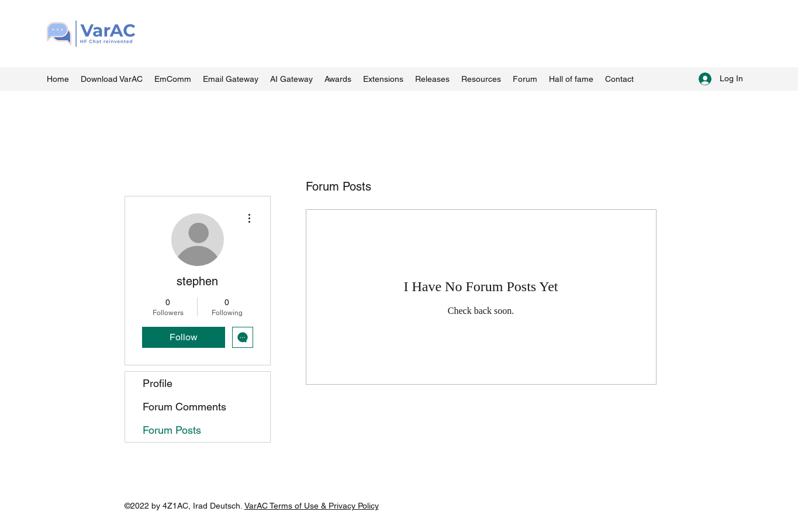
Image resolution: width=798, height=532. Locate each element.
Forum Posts (172, 430)
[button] (481, 79)
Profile (158, 383)
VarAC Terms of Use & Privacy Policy (312, 506)
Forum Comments (184, 407)
